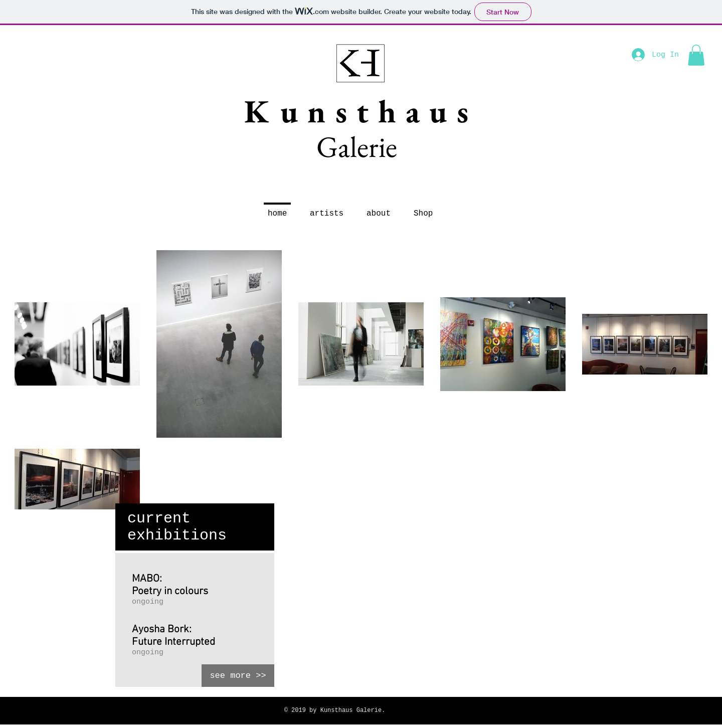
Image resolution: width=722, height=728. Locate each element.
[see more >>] (238, 676)
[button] (696, 55)
